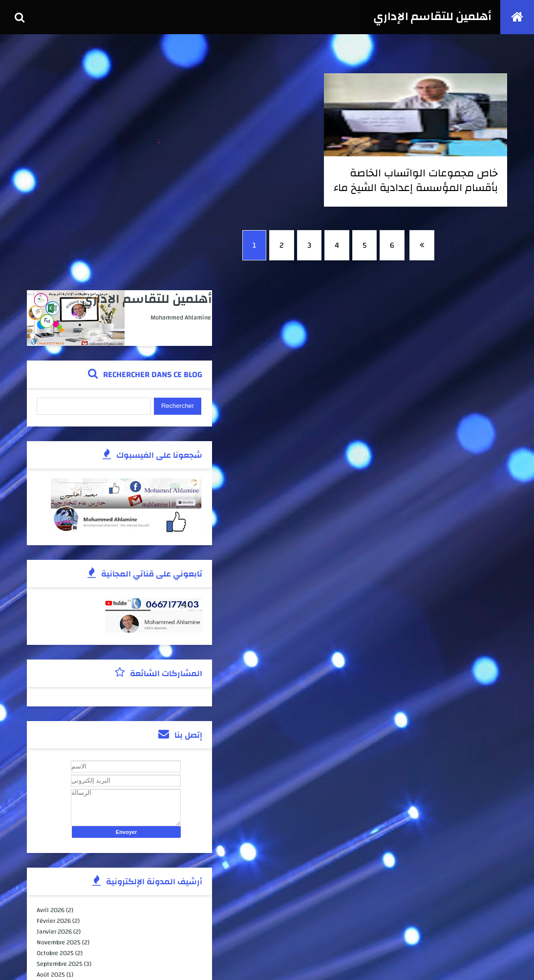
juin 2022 (51, 853)
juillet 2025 (54, 767)
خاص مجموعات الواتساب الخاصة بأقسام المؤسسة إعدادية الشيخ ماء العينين (442, 188)
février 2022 (55, 875)
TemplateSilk (67, 962)
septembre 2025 (61, 746)
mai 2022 (51, 864)
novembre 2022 (60, 843)
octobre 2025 (56, 735)
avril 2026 (52, 691)
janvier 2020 (55, 907)
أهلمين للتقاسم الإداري (431, 17)
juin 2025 (51, 778)
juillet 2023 (54, 832)
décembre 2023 (59, 799)
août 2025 (52, 756)
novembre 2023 (60, 810)
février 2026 (55, 703)
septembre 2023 (61, 821)
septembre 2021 (60, 886)
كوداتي (114, 962)
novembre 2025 (60, 724)
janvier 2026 (55, 713)
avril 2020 (52, 896)
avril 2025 (52, 788)
